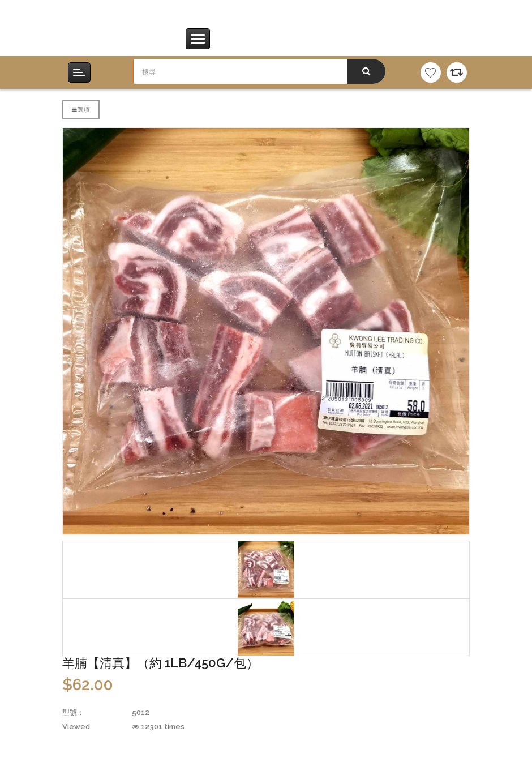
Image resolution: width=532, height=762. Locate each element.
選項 (81, 109)
